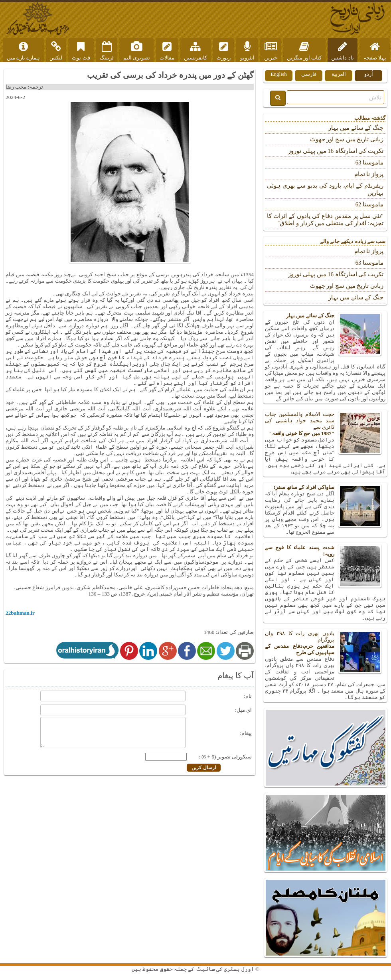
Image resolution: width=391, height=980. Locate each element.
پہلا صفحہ (375, 51)
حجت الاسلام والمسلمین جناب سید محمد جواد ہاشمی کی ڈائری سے (325, 424)
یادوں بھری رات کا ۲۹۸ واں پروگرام (325, 643)
